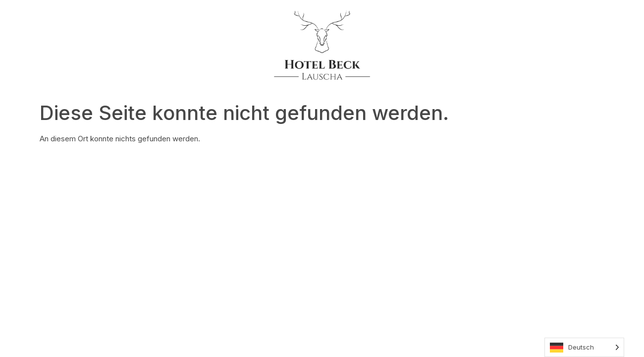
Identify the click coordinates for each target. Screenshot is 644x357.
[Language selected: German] (584, 347)
